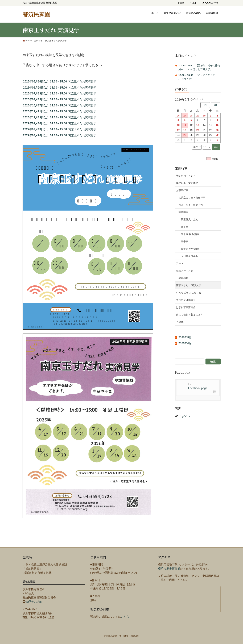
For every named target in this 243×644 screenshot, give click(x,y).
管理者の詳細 (34, 602)
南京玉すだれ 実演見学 (189, 285)
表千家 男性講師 (190, 234)
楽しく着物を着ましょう (190, 315)
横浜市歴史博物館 (169, 569)
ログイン (185, 416)
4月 (205, 105)
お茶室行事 (182, 190)
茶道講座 (183, 212)
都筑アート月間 (185, 271)
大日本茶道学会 (190, 256)
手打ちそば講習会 (186, 300)
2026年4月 (185, 343)
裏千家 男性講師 (190, 249)
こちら (125, 617)
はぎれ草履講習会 (186, 307)
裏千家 (185, 242)
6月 (215, 105)
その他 (180, 322)
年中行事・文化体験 (187, 183)
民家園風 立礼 (190, 219)
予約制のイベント (186, 176)
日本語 (181, 3)
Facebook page (198, 388)
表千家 (185, 227)
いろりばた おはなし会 (189, 293)
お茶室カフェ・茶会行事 (192, 198)
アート (180, 263)
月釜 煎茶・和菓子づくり (196, 205)
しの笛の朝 (182, 278)
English (193, 3)
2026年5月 (185, 337)
